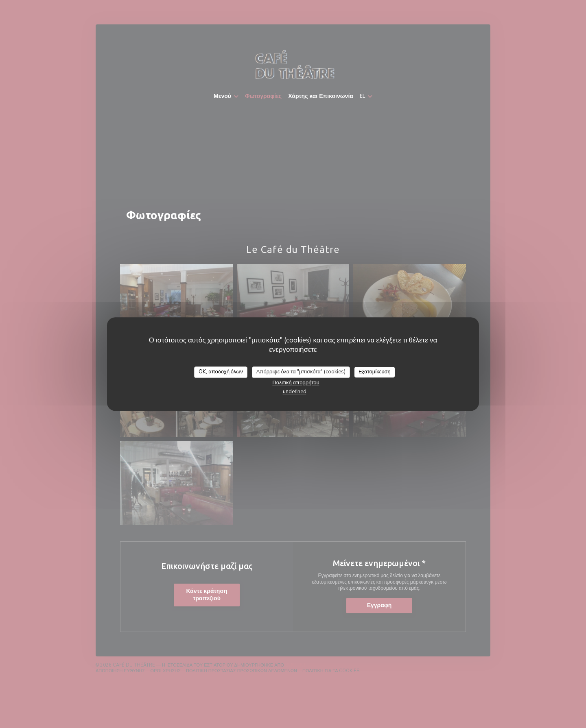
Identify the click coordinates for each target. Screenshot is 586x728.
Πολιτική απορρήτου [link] (296, 383)
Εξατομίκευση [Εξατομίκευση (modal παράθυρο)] (375, 372)
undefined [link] (295, 392)
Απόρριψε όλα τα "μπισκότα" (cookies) (301, 372)
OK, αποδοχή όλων (221, 372)
